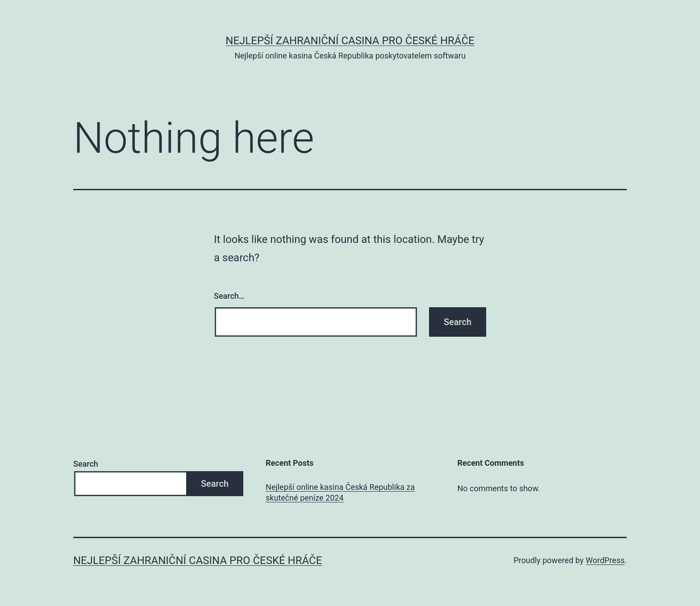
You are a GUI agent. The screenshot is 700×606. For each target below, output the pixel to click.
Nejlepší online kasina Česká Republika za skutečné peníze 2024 (340, 492)
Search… (229, 296)
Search (86, 464)
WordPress (605, 560)
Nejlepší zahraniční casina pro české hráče (350, 41)
